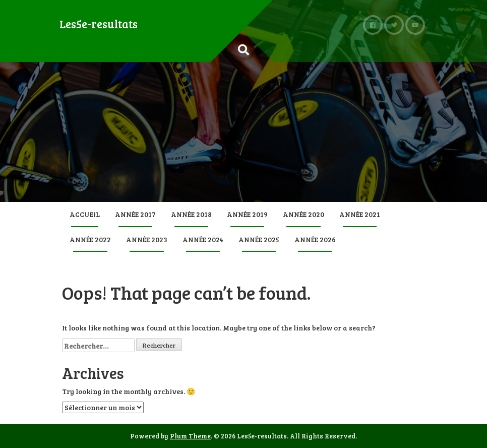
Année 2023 (147, 239)
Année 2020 (303, 214)
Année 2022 (90, 239)
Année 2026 (315, 239)
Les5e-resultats (99, 24)
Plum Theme (190, 436)
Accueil (85, 214)
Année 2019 (247, 214)
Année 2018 (191, 214)
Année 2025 (259, 239)
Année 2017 (135, 214)
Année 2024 (203, 239)
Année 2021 (360, 214)
